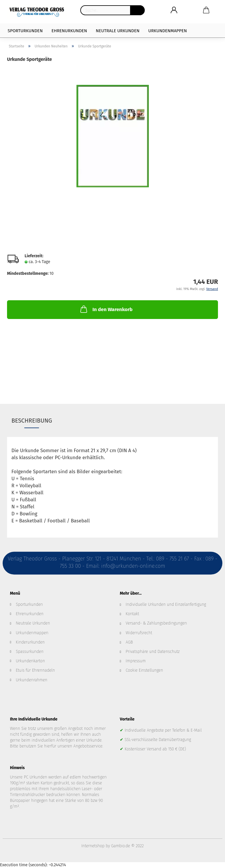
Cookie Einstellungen (144, 670)
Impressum (136, 661)
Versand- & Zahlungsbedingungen (156, 623)
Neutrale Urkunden (118, 31)
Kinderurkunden (30, 642)
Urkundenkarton (30, 661)
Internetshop (93, 846)
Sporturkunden (25, 31)
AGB (129, 642)
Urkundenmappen (168, 31)
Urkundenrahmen (32, 680)
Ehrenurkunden (69, 31)
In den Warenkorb (106, 309)
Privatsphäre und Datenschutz (153, 652)
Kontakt (132, 614)
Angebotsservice (88, 746)
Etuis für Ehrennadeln (35, 670)
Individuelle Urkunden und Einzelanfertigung (166, 604)
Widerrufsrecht (139, 633)
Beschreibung (32, 421)
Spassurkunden (30, 652)
